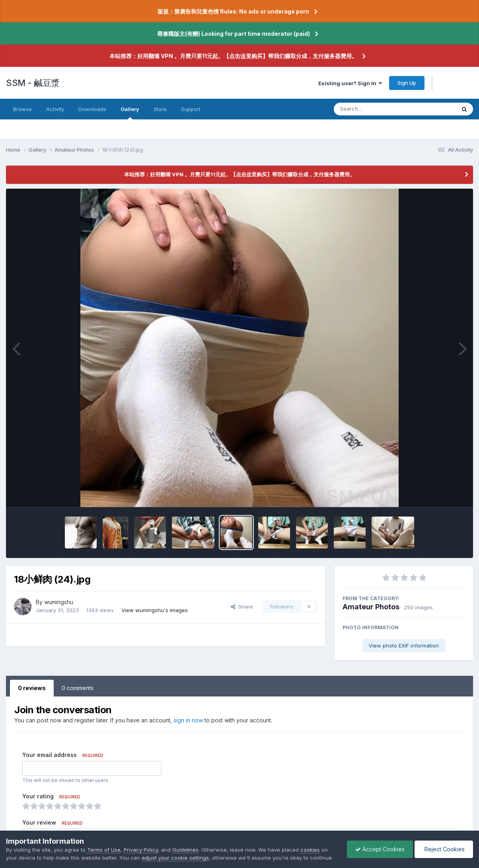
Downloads (92, 109)
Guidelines (185, 850)
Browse (22, 109)
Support (191, 109)
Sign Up (407, 83)
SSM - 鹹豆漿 (33, 83)
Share (242, 607)
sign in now (188, 720)
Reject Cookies (444, 849)
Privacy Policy (141, 850)
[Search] (373, 109)
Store (160, 109)
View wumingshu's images (155, 610)
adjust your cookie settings (175, 858)
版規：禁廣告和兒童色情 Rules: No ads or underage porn (233, 11)
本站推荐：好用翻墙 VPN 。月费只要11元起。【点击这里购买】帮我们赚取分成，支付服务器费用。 (233, 56)
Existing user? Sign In (350, 83)
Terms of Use (104, 850)
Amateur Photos (371, 607)
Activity (55, 109)
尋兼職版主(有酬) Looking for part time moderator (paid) (234, 34)
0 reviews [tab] (32, 688)
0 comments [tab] (78, 688)
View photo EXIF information (404, 646)
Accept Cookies (380, 849)
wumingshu (59, 602)
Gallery (130, 113)
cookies (310, 850)
